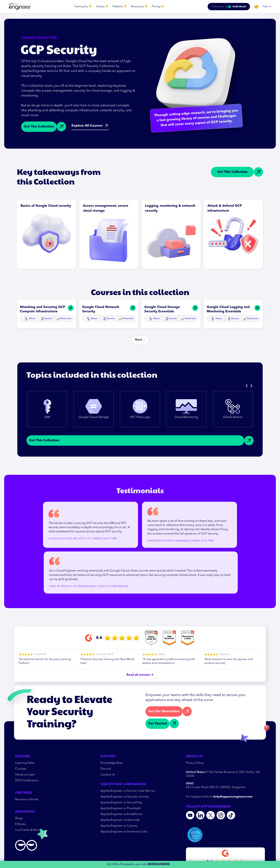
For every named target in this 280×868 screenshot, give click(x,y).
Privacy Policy (195, 763)
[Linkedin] (200, 815)
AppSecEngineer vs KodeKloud (121, 814)
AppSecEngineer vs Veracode (120, 820)
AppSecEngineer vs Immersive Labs (124, 832)
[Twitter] (211, 815)
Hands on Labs (25, 775)
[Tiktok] (231, 815)
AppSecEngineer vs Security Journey (125, 797)
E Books (20, 824)
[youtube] (190, 815)
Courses (21, 769)
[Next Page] (140, 340)
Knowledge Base (112, 763)
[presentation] (247, 386)
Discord (106, 769)
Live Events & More (28, 830)
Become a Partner (27, 800)
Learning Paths (25, 763)
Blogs (19, 818)
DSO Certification (27, 781)
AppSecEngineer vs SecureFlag (121, 803)
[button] (83, 7)
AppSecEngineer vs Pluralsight (121, 808)
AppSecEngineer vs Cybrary (119, 826)
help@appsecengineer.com (233, 797)
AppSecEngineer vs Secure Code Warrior (128, 791)
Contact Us (108, 775)
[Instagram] (221, 815)
